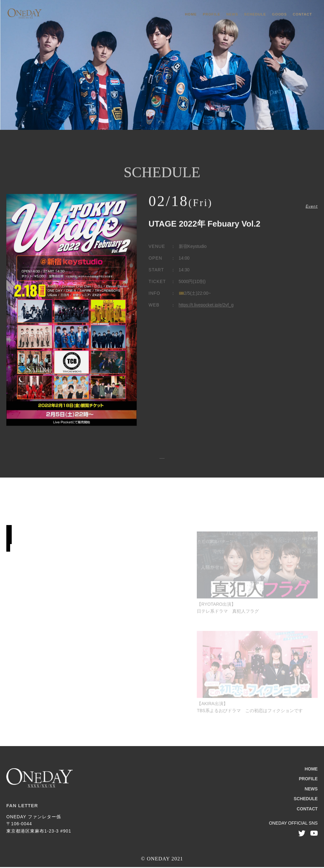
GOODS (280, 14)
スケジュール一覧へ (162, 459)
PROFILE (212, 14)
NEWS (232, 14)
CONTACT (302, 14)
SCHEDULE (255, 14)
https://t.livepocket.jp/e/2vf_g (206, 308)
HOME (191, 14)
